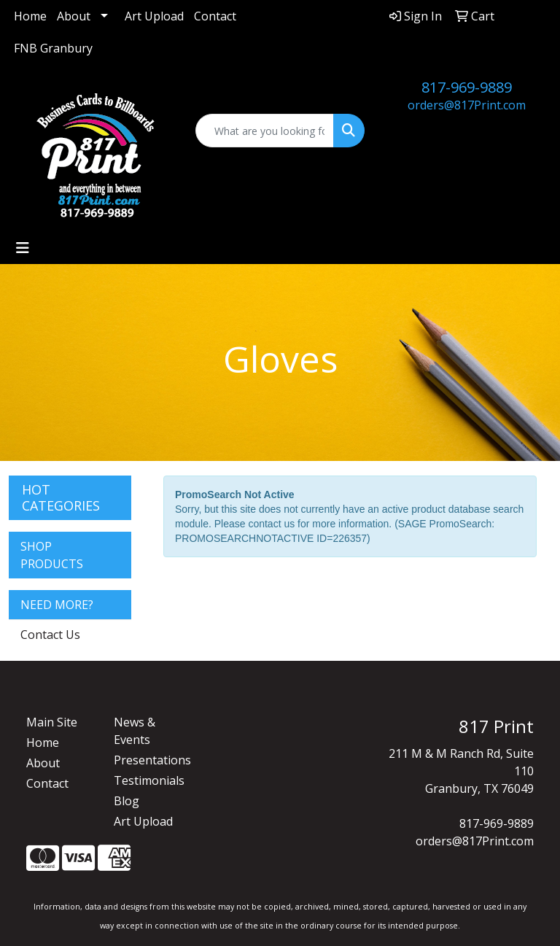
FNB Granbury (53, 48)
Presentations (149, 760)
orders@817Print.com (467, 105)
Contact (215, 16)
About (74, 16)
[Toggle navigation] (23, 248)
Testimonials (149, 780)
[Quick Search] (265, 131)
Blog (127, 801)
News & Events (135, 731)
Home (30, 16)
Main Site (52, 722)
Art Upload (154, 16)
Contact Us (50, 635)
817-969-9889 (467, 87)
